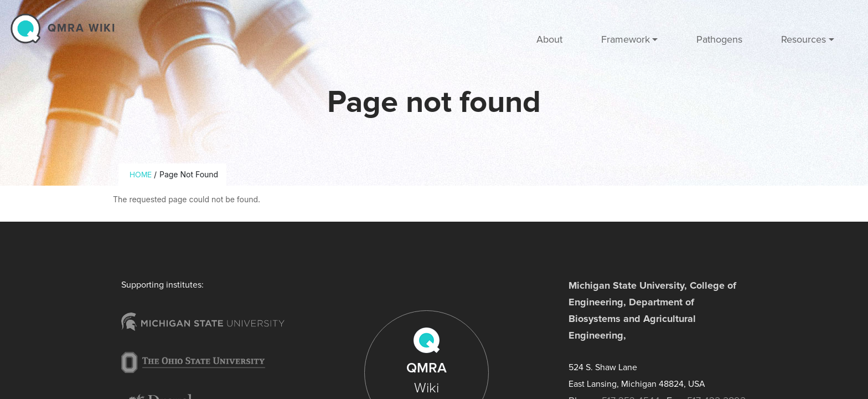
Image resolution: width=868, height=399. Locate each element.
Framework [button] (626, 39)
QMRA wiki (82, 28)
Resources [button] (804, 39)
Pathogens (719, 39)
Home (141, 175)
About (549, 39)
